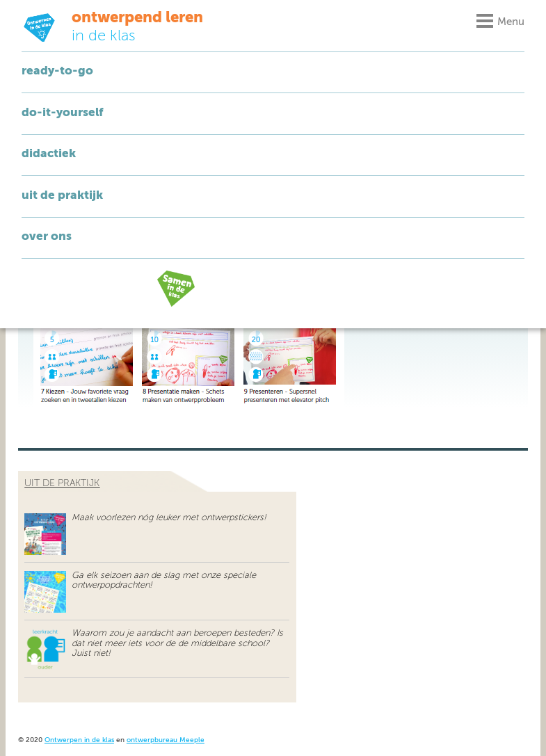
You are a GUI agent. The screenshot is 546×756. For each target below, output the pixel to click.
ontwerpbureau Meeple (166, 740)
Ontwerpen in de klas (79, 740)
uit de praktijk (62, 483)
